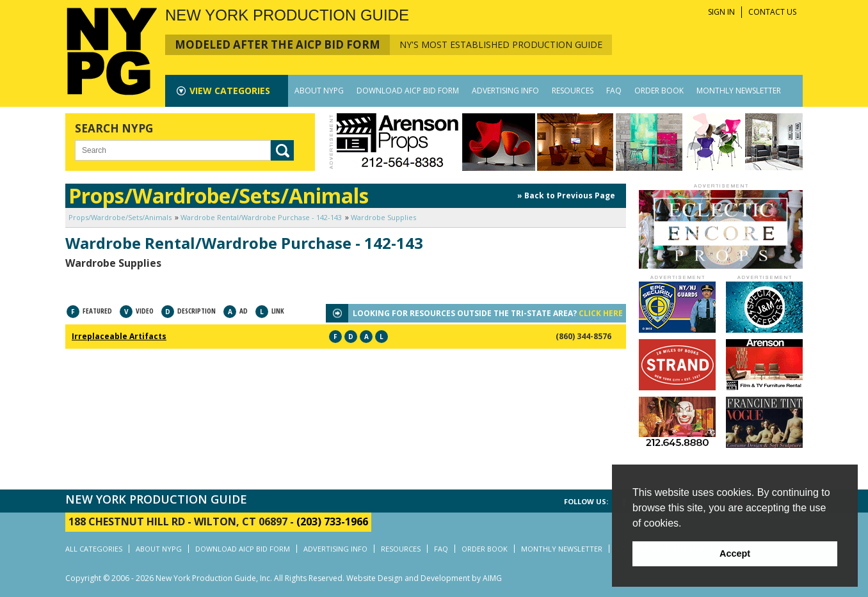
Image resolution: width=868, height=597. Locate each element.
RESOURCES (573, 91)
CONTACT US (772, 12)
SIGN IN (721, 12)
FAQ (614, 91)
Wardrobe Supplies (383, 217)
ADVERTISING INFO (505, 91)
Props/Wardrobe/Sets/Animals (120, 217)
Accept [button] (735, 553)
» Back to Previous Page (566, 195)
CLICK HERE (601, 313)
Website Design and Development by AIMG (424, 578)
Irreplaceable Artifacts (119, 336)
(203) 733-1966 (332, 521)
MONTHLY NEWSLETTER (739, 91)
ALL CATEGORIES (94, 549)
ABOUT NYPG (319, 91)
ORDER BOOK (659, 91)
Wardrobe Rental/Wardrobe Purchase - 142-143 (261, 217)
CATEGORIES (230, 91)
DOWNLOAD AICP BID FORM (408, 91)
